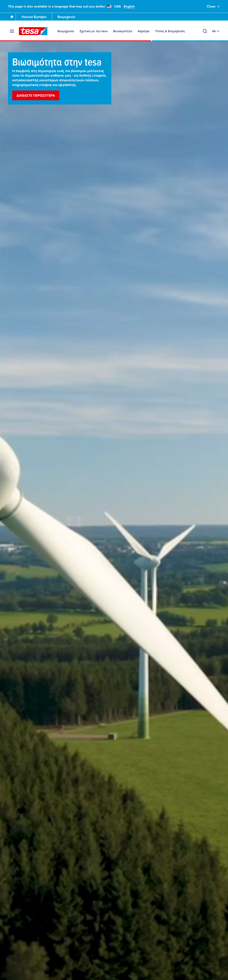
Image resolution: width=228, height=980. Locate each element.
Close (214, 6)
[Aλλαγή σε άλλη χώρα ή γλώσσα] (216, 31)
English (129, 6)
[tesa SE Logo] (33, 31)
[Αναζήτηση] (205, 31)
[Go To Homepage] (12, 17)
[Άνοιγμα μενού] (12, 31)
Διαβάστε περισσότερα (36, 95)
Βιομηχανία (66, 17)
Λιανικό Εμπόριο (34, 17)
